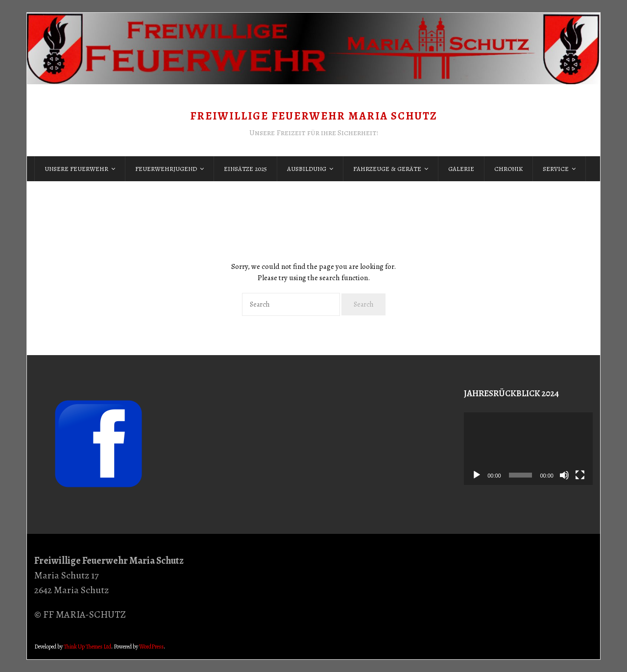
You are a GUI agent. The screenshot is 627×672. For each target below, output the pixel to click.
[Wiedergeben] (477, 475)
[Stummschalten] (564, 475)
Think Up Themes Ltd (87, 647)
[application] (528, 449)
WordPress (151, 647)
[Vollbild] (580, 475)
